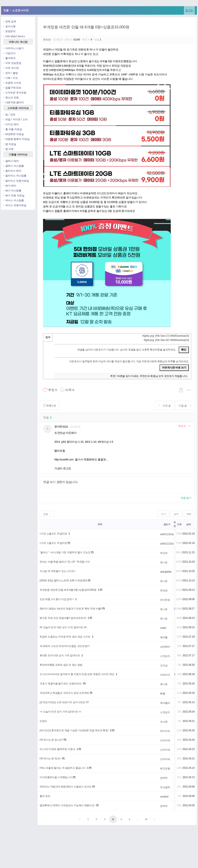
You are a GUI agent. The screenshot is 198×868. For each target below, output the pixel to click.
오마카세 (165, 740)
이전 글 (164, 406)
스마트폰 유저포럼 (15, 93)
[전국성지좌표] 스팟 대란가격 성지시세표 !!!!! (64, 702)
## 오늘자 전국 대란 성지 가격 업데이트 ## (63, 627)
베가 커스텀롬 (12, 190)
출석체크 (9, 58)
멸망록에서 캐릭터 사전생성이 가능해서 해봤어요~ (68, 805)
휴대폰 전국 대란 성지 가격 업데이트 (60, 655)
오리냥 (164, 665)
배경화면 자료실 (14, 134)
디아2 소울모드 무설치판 (53, 534)
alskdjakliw (166, 572)
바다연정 (165, 600)
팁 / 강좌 (9, 114)
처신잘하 (165, 787)
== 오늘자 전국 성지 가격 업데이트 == (60, 712)
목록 (189, 514)
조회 (179, 524)
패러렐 (164, 637)
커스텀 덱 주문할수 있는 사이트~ (58, 571)
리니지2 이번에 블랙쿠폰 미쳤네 (57, 749)
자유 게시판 (11, 68)
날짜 (189, 524)
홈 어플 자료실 (13, 129)
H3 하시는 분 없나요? (51, 740)
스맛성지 (165, 656)
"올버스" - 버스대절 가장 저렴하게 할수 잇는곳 (65, 552)
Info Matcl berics (14, 36)
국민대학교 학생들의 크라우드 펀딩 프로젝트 (64, 693)
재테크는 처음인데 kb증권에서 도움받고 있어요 (66, 787)
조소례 (164, 722)
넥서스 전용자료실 (15, 205)
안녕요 (43, 721)
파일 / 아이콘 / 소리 (15, 119)
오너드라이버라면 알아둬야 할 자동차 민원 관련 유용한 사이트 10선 (77, 674)
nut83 (163, 628)
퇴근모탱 (165, 769)
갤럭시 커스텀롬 (14, 166)
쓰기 (163, 514)
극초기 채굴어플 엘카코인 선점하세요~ (61, 684)
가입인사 (9, 53)
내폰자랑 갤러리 (14, 102)
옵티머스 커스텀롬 (15, 176)
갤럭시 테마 (11, 161)
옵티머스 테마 (12, 171)
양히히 (164, 778)
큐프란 (47, 40)
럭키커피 (165, 731)
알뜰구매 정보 (12, 88)
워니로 (164, 562)
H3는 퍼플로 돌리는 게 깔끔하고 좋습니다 (63, 768)
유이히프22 (61, 427)
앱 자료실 (10, 144)
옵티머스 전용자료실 (16, 181)
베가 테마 (10, 186)
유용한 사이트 (12, 83)
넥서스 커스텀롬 (14, 200)
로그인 (189, 10)
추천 (182, 426)
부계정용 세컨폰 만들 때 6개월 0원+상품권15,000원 (86, 27)
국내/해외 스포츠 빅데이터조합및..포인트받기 (65, 646)
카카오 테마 (11, 124)
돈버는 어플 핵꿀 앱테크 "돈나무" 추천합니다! (65, 562)
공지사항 (9, 26)
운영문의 (9, 31)
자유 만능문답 (12, 63)
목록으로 (50, 406)
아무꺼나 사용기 (14, 48)
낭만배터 (165, 647)
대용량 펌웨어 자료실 (16, 139)
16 (146, 819)
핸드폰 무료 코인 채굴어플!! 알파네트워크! (63, 618)
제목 (100, 524)
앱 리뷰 (8, 149)
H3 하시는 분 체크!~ (51, 759)
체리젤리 (165, 703)
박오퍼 (164, 553)
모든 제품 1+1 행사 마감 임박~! (57, 599)
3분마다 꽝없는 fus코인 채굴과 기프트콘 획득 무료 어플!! (71, 609)
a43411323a (167, 534)
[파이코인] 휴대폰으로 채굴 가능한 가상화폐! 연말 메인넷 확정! (74, 730)
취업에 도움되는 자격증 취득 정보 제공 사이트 (65, 637)
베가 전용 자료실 (14, 195)
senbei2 (164, 797)
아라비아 (165, 675)
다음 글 (185, 406)
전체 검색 (10, 21)
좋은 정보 (45, 796)
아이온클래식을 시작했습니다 (56, 777)
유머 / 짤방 (11, 73)
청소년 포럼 (11, 97)
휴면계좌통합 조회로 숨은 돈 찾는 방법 (61, 665)
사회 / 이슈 (11, 78)
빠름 (163, 694)
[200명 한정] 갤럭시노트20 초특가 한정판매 (63, 581)
